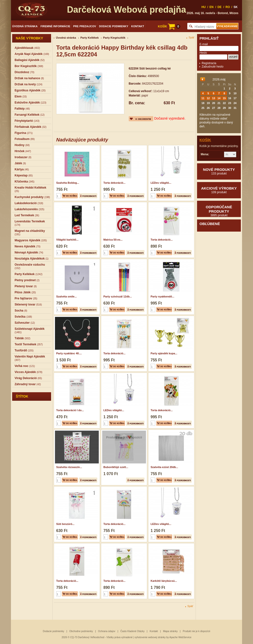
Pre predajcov (85, 26)
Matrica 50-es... (113, 240)
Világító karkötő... (67, 240)
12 (208, 98)
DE (220, 7)
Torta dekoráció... (114, 183)
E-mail (204, 44)
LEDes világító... (161, 183)
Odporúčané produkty (219, 211)
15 (224, 98)
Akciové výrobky (219, 190)
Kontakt (138, 26)
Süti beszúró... (65, 524)
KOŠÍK (169, 26)
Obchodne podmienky (81, 631)
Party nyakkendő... (162, 296)
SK (236, 7)
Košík (205, 140)
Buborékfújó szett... (116, 467)
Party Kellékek (90, 38)
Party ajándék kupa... (164, 353)
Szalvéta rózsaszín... (69, 467)
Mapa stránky (170, 631)
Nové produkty (219, 171)
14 (219, 98)
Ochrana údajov (107, 631)
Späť (191, 38)
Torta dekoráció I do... (70, 410)
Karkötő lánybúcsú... (164, 581)
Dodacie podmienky (114, 26)
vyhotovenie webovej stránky (150, 637)
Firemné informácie (55, 26)
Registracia (209, 63)
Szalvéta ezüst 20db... (164, 467)
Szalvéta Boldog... (68, 183)
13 (214, 98)
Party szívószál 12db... (118, 296)
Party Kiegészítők (114, 38)
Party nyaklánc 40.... (69, 353)
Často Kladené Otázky (133, 631)
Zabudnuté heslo (212, 67)
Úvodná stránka (25, 26)
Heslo (203, 53)
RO (228, 7)
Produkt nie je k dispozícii (196, 631)
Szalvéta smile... (66, 296)
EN (212, 7)
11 (203, 98)
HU (203, 7)
